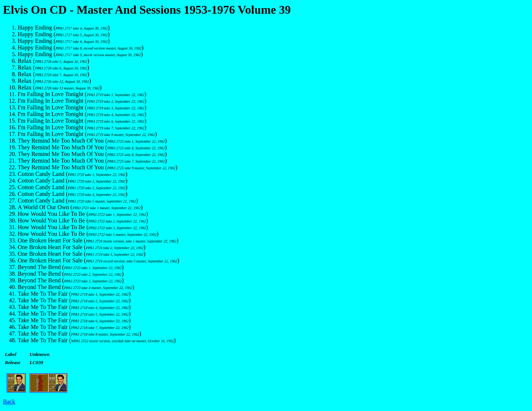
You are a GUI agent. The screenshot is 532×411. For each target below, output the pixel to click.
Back (9, 402)
